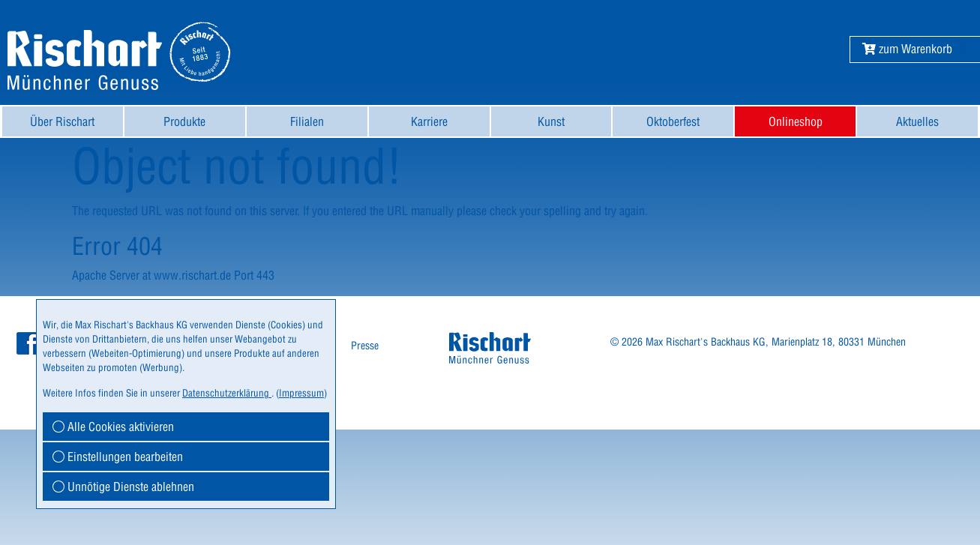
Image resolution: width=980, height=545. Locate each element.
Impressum (301, 393)
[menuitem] (63, 121)
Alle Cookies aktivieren (113, 427)
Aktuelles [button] (917, 121)
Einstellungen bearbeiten (118, 457)
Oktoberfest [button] (673, 121)
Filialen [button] (307, 121)
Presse (365, 346)
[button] (907, 49)
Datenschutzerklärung (227, 393)
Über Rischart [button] (62, 121)
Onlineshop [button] (796, 121)
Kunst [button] (551, 121)
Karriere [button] (429, 121)
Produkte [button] (184, 121)
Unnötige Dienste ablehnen (123, 487)
